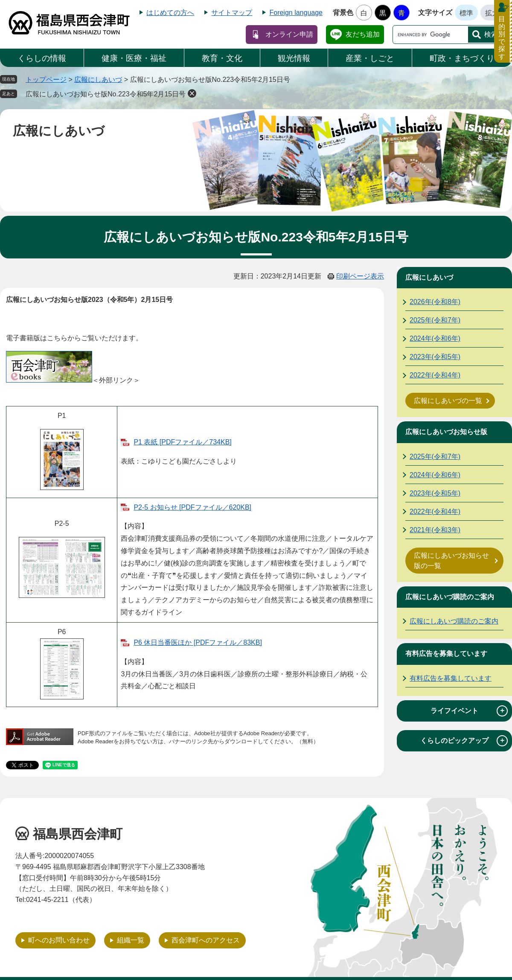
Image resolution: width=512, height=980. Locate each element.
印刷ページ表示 (360, 276)
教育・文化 (222, 58)
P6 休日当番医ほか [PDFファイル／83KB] (198, 642)
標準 (466, 13)
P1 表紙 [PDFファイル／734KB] (182, 442)
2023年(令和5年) (435, 357)
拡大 (492, 13)
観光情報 (294, 58)
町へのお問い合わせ (59, 940)
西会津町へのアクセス (206, 940)
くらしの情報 (42, 58)
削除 (192, 93)
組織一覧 (131, 940)
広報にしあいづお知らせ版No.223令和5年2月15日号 (106, 94)
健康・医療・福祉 (134, 58)
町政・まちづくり (462, 58)
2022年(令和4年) (435, 375)
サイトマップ (232, 13)
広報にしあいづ (98, 80)
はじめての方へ (170, 13)
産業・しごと (370, 58)
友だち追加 (363, 34)
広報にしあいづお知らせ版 (446, 432)
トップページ (46, 80)
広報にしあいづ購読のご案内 (450, 597)
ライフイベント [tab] (469, 711)
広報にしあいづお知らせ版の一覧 (451, 561)
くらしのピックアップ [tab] (464, 741)
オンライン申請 (289, 34)
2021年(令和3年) (435, 530)
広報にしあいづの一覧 (448, 401)
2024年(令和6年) (435, 338)
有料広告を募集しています (446, 654)
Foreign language (296, 13)
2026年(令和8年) (435, 302)
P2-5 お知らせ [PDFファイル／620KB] (192, 507)
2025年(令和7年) (435, 320)
